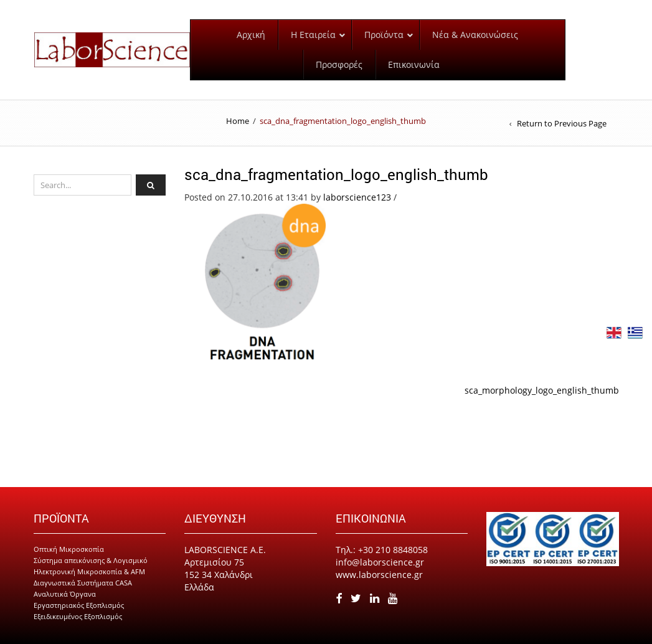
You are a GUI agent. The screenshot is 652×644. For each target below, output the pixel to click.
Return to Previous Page (562, 123)
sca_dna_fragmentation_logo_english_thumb (336, 174)
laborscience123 (357, 197)
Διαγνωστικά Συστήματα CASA (83, 583)
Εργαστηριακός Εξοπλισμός (79, 605)
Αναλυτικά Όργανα (65, 594)
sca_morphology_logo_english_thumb (542, 390)
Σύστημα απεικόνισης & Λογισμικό (91, 560)
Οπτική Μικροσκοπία (69, 549)
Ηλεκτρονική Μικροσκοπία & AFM (89, 571)
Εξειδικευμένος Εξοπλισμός (78, 616)
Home (238, 121)
